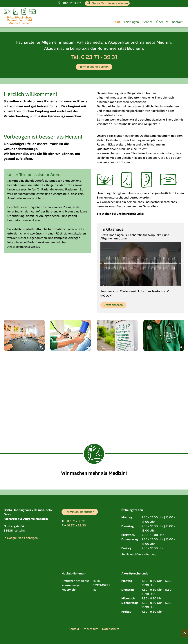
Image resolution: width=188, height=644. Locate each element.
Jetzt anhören (113, 377)
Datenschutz (111, 629)
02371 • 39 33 (76, 525)
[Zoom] (24, 408)
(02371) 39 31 (70, 3)
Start (117, 22)
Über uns (162, 22)
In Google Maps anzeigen (21, 538)
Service (148, 22)
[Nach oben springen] (184, 633)
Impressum (91, 629)
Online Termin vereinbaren (107, 3)
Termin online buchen (94, 139)
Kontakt (177, 22)
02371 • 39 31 (76, 521)
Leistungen (131, 22)
